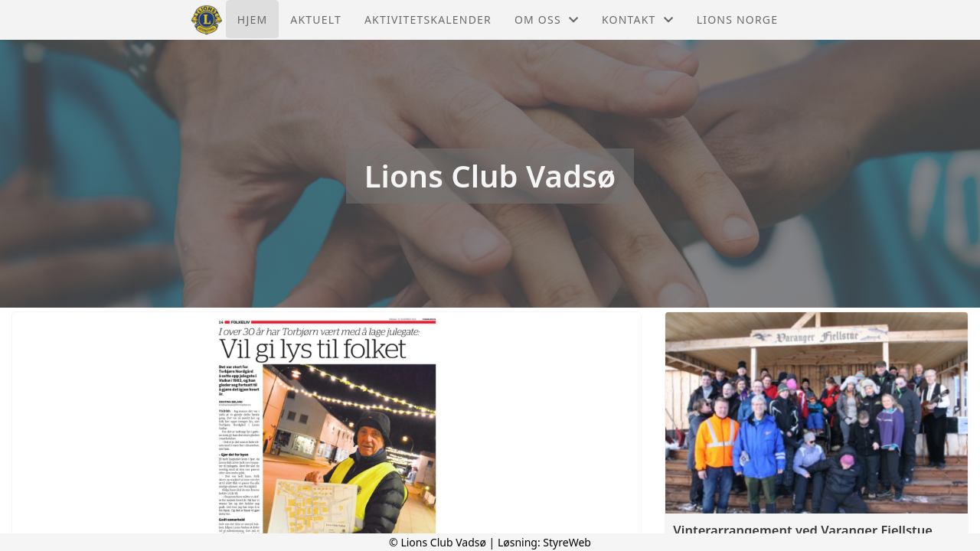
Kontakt (638, 20)
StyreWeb (567, 542)
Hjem (252, 20)
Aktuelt (316, 20)
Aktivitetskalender (428, 20)
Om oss (547, 20)
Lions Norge (737, 20)
